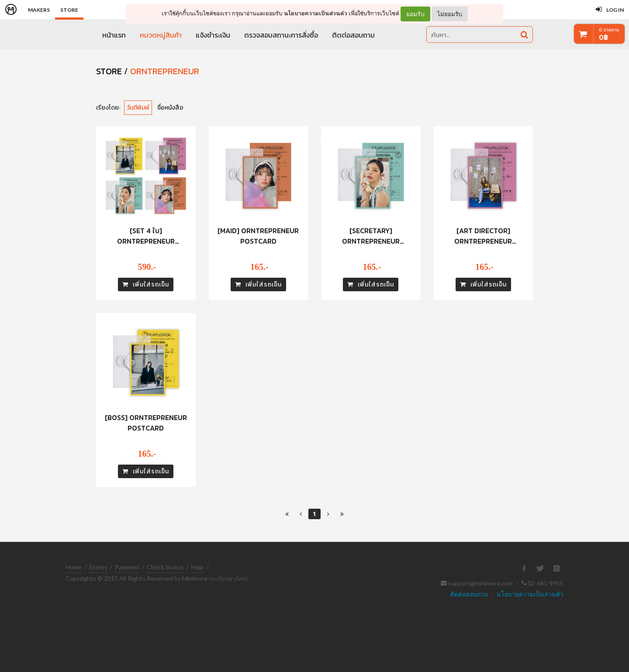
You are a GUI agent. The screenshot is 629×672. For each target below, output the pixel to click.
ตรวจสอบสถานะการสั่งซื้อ (281, 35)
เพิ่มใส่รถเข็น (146, 284)
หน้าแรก (114, 35)
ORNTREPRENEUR (165, 71)
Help (198, 567)
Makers (39, 10)
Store (69, 10)
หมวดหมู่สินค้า (161, 35)
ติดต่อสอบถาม (353, 35)
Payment (127, 567)
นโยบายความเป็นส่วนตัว (316, 13)
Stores (98, 567)
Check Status (165, 567)
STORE (109, 71)
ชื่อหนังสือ (170, 108)
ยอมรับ (415, 14)
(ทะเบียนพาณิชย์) (228, 579)
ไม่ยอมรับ (450, 14)
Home (74, 567)
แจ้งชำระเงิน (213, 35)
